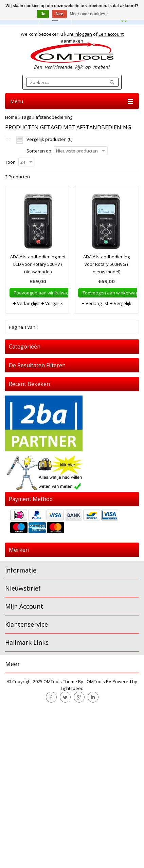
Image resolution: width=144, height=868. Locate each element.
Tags (26, 117)
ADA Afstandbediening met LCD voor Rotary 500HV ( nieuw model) (38, 264)
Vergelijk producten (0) (49, 139)
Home (11, 117)
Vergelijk (52, 303)
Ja (43, 14)
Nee (59, 14)
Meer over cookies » (89, 14)
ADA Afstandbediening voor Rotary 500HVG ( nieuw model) (106, 264)
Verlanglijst (26, 303)
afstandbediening (54, 117)
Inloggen (83, 34)
